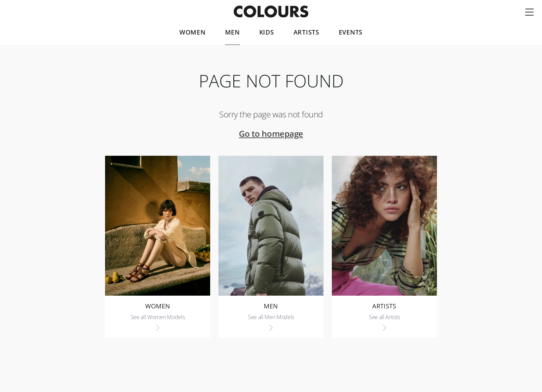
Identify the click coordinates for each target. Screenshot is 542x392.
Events (351, 32)
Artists (306, 32)
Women (193, 32)
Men (232, 32)
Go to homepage (271, 133)
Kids (267, 32)
